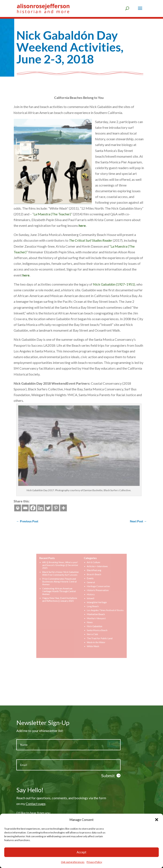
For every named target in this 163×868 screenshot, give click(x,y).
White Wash (91, 638)
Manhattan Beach (93, 612)
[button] (157, 820)
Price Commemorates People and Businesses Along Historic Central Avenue (64, 586)
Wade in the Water (93, 634)
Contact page (36, 804)
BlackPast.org (91, 578)
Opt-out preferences (73, 862)
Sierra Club (90, 628)
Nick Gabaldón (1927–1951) (89, 284)
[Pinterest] (31, 508)
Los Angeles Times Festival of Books (100, 609)
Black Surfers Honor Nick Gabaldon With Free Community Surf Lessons (65, 580)
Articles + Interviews (94, 574)
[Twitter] (23, 508)
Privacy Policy (94, 862)
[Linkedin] (16, 508)
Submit (108, 775)
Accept (81, 852)
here (58, 225)
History (89, 596)
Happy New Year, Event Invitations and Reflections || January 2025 (64, 601)
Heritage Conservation (95, 590)
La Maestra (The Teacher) (28, 214)
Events (88, 584)
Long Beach (90, 606)
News (88, 619)
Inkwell (89, 600)
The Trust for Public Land (96, 631)
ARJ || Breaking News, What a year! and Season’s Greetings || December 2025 (65, 573)
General (89, 587)
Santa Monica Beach (94, 625)
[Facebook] (8, 508)
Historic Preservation (94, 593)
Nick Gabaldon (92, 622)
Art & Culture (91, 571)
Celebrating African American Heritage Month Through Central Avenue (64, 594)
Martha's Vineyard (93, 616)
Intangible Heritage (94, 603)
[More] (39, 508)
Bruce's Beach (91, 581)
